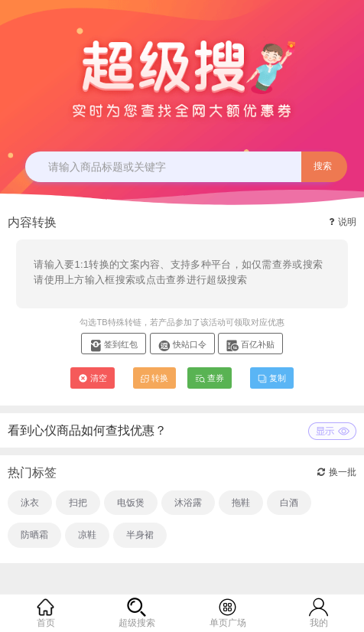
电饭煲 (131, 503)
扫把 (78, 503)
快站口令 (182, 344)
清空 (93, 378)
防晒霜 (34, 535)
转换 (154, 378)
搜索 (323, 166)
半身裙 (140, 535)
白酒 (289, 503)
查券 (210, 378)
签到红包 (114, 344)
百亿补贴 (250, 344)
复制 (272, 378)
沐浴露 (188, 503)
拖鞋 (241, 503)
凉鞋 (87, 535)
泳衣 (30, 503)
